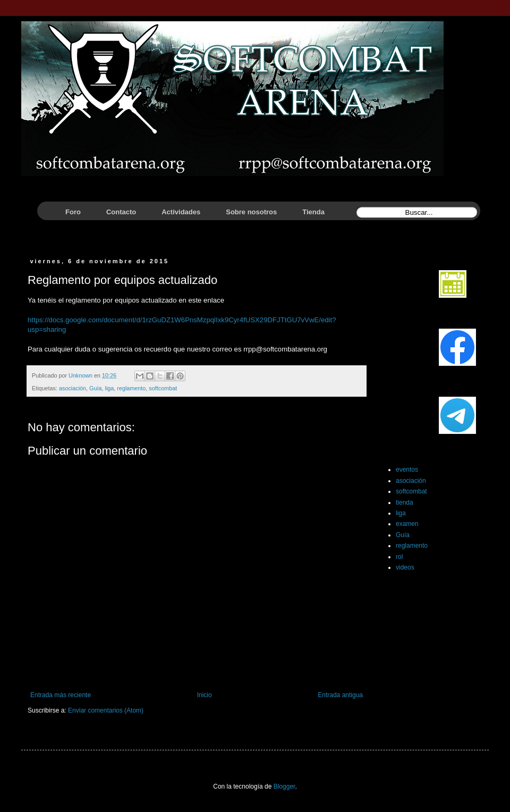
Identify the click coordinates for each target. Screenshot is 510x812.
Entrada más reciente (61, 695)
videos (405, 567)
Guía (95, 388)
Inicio (205, 695)
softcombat (163, 388)
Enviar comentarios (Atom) (106, 710)
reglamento (131, 388)
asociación (73, 388)
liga (109, 388)
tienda (405, 503)
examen (407, 524)
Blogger (284, 786)
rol (399, 557)
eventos (407, 470)
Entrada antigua (340, 695)
